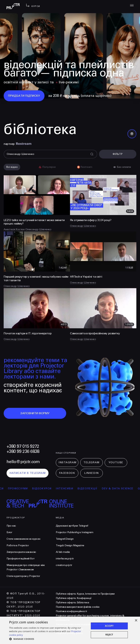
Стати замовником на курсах (23, 539)
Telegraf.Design (65, 539)
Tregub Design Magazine (70, 545)
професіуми (21, 489)
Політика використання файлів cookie (78, 607)
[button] (48, 639)
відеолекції (91, 489)
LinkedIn (91, 473)
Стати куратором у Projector (23, 576)
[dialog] (70, 630)
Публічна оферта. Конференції (74, 598)
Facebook (67, 473)
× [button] (136, 621)
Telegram (91, 462)
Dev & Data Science (121, 489)
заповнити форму (35, 413)
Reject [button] (109, 635)
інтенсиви (68, 489)
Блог (9, 532)
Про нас (11, 526)
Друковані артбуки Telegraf (72, 526)
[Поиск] (50, 154)
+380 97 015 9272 (23, 446)
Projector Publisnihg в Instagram (75, 532)
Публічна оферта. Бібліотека (72, 603)
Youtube (116, 462)
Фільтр (118, 154)
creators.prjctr (64, 565)
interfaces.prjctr (65, 559)
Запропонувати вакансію (21, 552)
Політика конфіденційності (71, 611)
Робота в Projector (18, 545)
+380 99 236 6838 (23, 451)
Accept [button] (109, 626)
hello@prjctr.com (23, 462)
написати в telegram (28, 473)
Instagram (68, 462)
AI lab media (63, 552)
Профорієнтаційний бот (21, 559)
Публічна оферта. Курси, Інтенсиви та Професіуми (85, 594)
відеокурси (45, 489)
